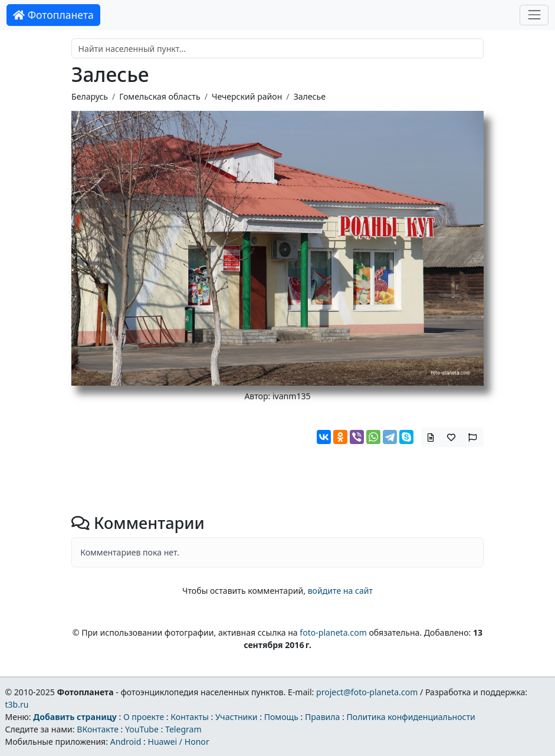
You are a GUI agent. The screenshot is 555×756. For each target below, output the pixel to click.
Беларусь (90, 96)
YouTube (142, 729)
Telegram (183, 729)
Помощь (281, 717)
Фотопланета (53, 15)
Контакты (190, 717)
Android (126, 742)
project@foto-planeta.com (367, 692)
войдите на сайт (340, 591)
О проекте (144, 717)
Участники (237, 717)
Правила (322, 717)
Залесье (310, 96)
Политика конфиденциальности (411, 717)
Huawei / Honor (178, 742)
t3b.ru (17, 704)
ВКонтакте (98, 729)
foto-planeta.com (333, 632)
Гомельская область (160, 96)
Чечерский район (247, 96)
